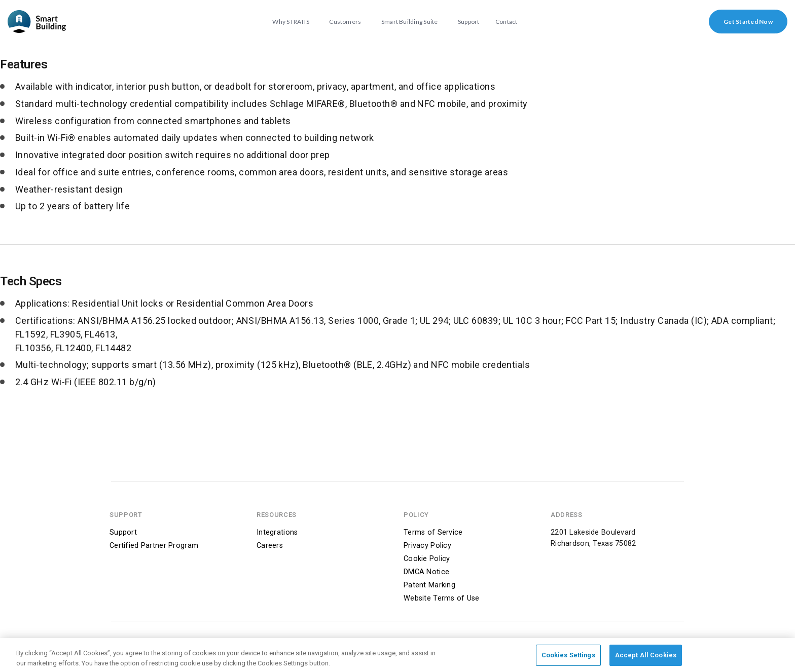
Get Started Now (748, 22)
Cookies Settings (568, 657)
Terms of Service (433, 532)
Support (469, 22)
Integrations (277, 532)
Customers (345, 22)
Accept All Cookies (646, 657)
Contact (507, 22)
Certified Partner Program (154, 546)
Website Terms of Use (442, 598)
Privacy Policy (427, 546)
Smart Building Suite (410, 22)
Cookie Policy (427, 559)
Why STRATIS (291, 22)
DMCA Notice (426, 572)
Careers (270, 546)
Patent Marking (429, 585)
